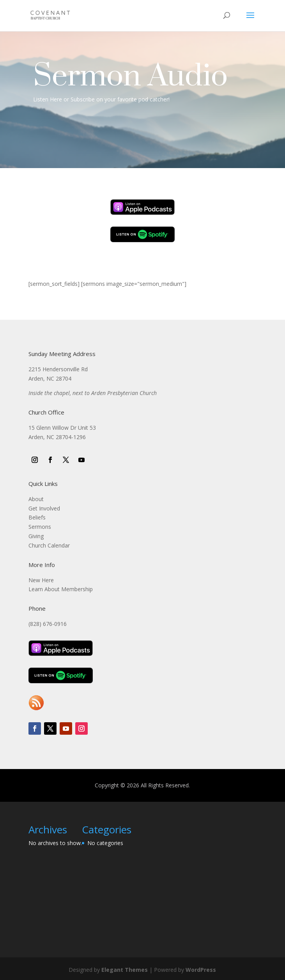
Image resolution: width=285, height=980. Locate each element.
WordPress (201, 970)
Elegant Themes (125, 970)
